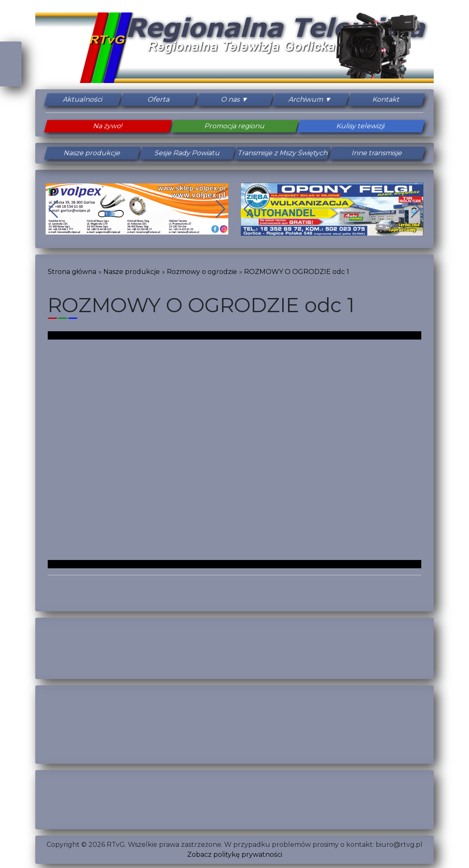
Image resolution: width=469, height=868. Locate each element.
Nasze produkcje (92, 153)
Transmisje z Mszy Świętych (282, 153)
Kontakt (386, 99)
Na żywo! (108, 126)
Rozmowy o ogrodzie (202, 272)
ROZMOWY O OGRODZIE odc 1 (297, 272)
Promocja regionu (234, 126)
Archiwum (306, 99)
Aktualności (83, 99)
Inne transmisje (377, 153)
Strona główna (72, 272)
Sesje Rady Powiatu (187, 153)
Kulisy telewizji (361, 126)
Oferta (159, 99)
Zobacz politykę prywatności (235, 855)
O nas (230, 99)
